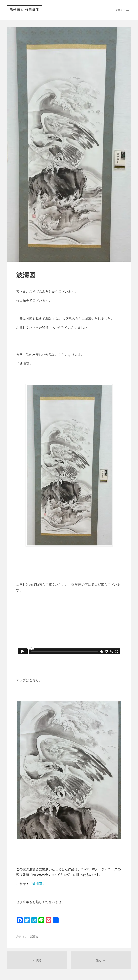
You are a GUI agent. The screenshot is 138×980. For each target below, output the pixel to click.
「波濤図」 (37, 884)
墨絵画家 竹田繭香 (25, 10)
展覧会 (34, 936)
